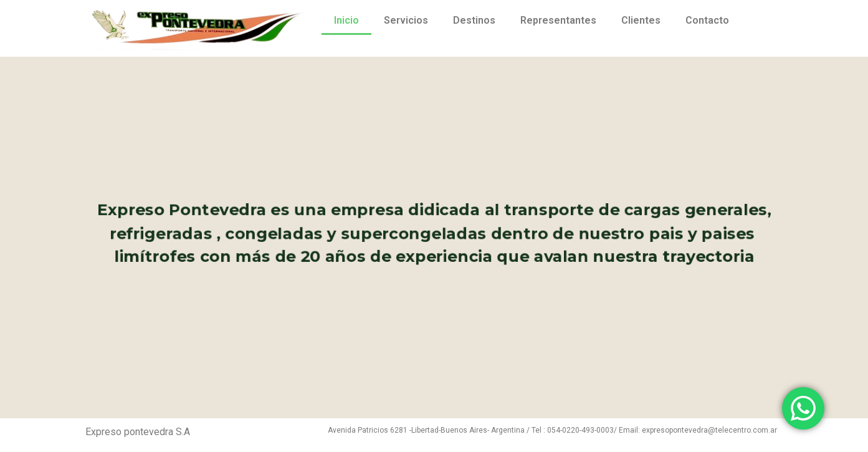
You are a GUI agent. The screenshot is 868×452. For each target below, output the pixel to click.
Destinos (474, 20)
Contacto (707, 20)
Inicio (346, 20)
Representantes (558, 20)
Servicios (406, 20)
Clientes (641, 20)
